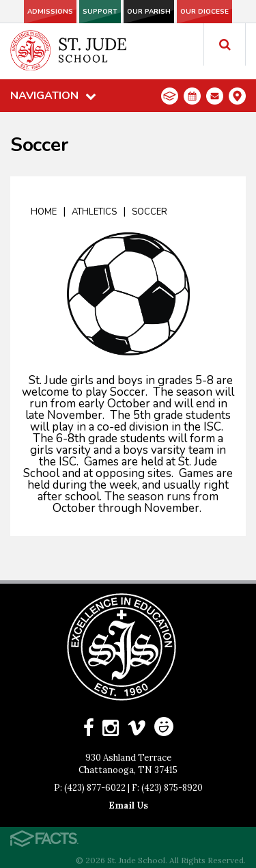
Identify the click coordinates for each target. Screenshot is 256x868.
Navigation (53, 96)
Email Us (128, 805)
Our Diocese (204, 12)
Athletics (94, 212)
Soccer (150, 212)
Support (100, 12)
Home (44, 212)
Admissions (50, 12)
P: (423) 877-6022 (90, 788)
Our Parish (149, 12)
